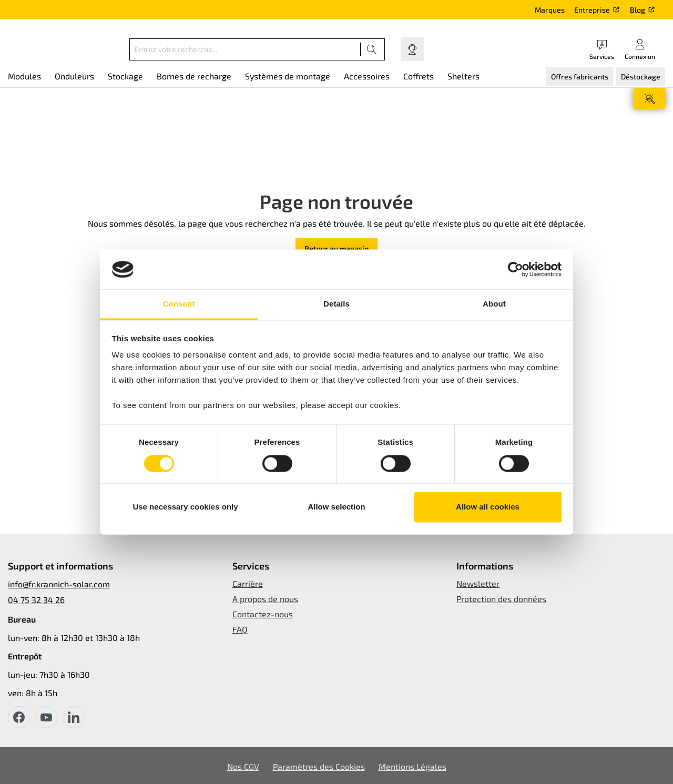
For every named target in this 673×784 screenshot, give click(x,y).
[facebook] (19, 717)
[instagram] (74, 717)
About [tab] (494, 304)
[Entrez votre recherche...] (245, 49)
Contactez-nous (263, 614)
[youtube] (46, 717)
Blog (638, 10)
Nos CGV (243, 766)
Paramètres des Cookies (319, 766)
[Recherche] (372, 49)
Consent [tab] (179, 304)
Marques (550, 10)
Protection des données (501, 599)
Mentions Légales (412, 766)
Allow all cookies (488, 507)
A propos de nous (265, 599)
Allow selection (336, 507)
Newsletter (478, 583)
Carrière (248, 583)
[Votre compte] (640, 49)
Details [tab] (336, 304)
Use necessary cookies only (185, 507)
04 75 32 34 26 (36, 600)
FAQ (240, 629)
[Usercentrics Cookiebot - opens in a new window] (516, 269)
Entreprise (592, 10)
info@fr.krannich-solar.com (59, 584)
